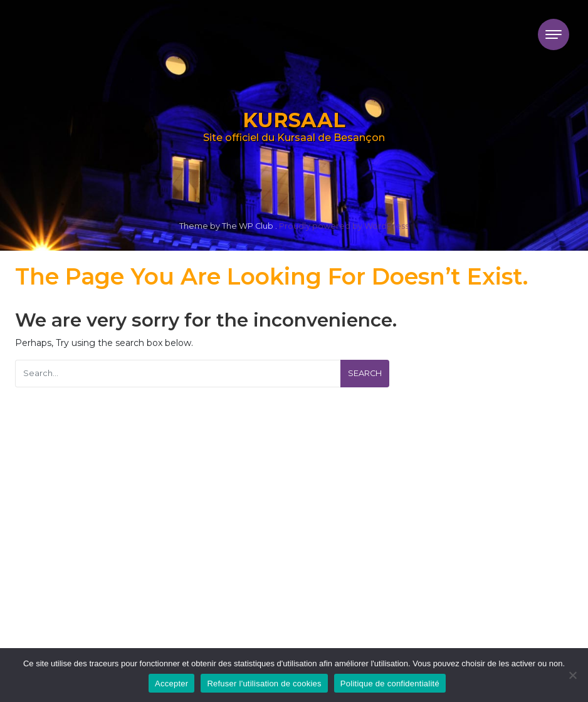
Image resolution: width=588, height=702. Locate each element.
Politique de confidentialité (390, 684)
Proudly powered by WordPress (344, 226)
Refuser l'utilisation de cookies (264, 684)
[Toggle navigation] (554, 34)
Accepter (171, 684)
